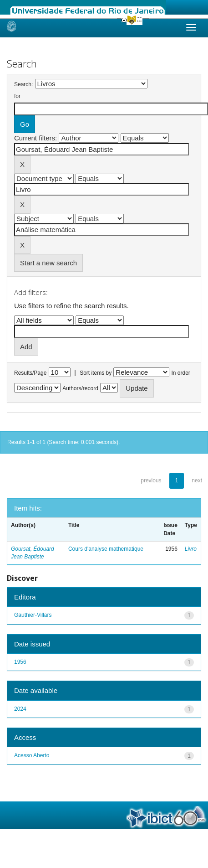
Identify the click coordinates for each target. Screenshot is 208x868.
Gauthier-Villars (33, 615)
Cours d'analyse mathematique (106, 549)
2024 (20, 709)
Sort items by (96, 373)
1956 (20, 662)
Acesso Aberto (32, 755)
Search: (23, 84)
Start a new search (48, 263)
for (17, 96)
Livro (191, 549)
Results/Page (30, 373)
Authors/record (80, 388)
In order (181, 373)
